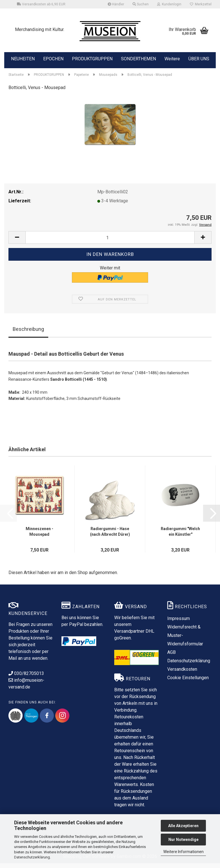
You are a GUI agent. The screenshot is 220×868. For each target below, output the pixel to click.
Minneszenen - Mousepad (39, 536)
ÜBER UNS (199, 59)
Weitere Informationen (183, 852)
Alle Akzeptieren (183, 826)
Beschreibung (28, 334)
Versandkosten (182, 674)
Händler (116, 4)
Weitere (172, 58)
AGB (171, 657)
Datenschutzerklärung (32, 857)
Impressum (179, 623)
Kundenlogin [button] (169, 4)
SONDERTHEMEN (138, 58)
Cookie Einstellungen (188, 682)
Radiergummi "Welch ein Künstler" (180, 536)
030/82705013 (26, 678)
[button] (17, 242)
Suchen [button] (141, 4)
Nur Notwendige (183, 840)
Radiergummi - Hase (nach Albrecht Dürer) (110, 536)
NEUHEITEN (23, 58)
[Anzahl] (110, 242)
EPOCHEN (53, 58)
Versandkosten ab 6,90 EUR (41, 4)
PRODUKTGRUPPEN (92, 58)
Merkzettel (201, 4)
